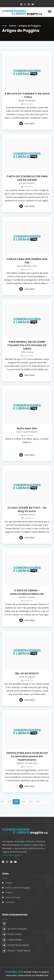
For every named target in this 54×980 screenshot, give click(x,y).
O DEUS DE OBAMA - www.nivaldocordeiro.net (27, 592)
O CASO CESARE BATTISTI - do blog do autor (27, 509)
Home (12, 26)
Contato (10, 902)
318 (9, 802)
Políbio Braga (12, 940)
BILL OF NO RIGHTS (27, 673)
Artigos (9, 883)
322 (38, 802)
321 (31, 802)
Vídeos (9, 893)
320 (23, 802)
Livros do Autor (13, 897)
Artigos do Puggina (30, 26)
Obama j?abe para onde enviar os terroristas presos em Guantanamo (27, 756)
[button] (49, 11)
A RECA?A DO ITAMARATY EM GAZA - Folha (27, 95)
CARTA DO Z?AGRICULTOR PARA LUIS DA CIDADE (27, 178)
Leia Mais (27, 124)
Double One (42, 975)
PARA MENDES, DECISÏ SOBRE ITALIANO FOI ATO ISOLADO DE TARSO (27, 345)
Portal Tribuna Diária (16, 945)
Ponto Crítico (12, 934)
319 (16, 802)
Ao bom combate (15, 929)
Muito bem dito (27, 428)
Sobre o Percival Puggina (18, 888)
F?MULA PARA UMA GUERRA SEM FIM (27, 261)
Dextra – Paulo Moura (16, 951)
